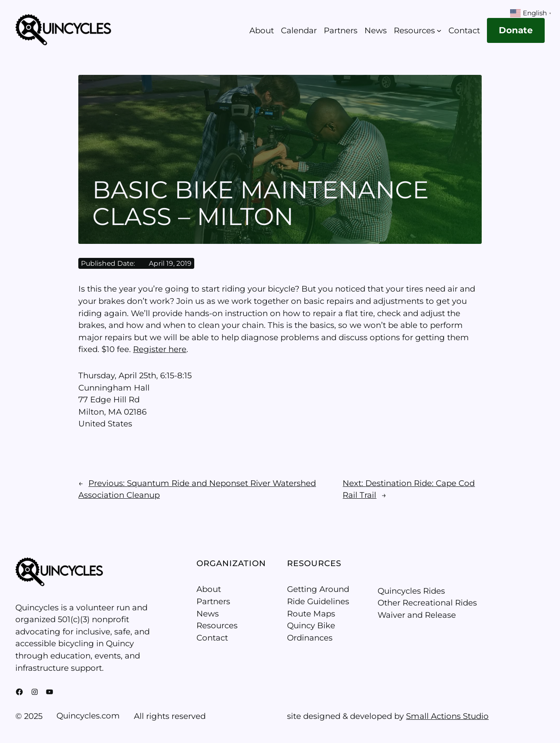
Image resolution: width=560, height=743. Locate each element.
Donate (516, 30)
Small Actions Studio (447, 716)
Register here (160, 349)
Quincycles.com (88, 716)
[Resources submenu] (439, 30)
